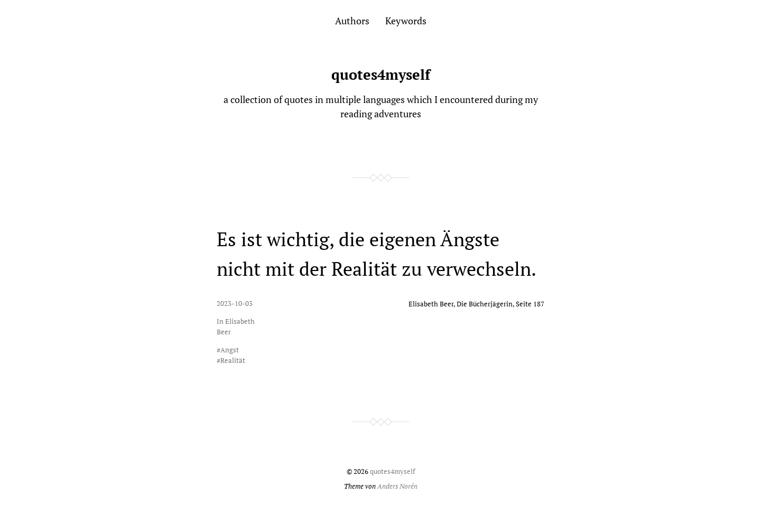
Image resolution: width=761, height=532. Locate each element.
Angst (230, 350)
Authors (352, 21)
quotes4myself (381, 74)
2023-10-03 (235, 304)
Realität (233, 361)
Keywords (406, 21)
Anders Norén (397, 486)
